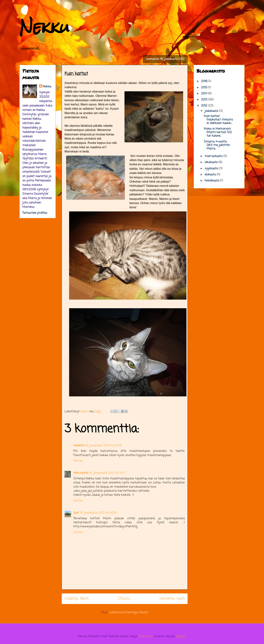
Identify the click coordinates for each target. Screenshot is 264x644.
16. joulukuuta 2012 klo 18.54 (98, 513)
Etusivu (124, 599)
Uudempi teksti (77, 599)
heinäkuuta (212, 181)
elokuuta (211, 175)
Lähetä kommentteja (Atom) (129, 613)
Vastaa (78, 461)
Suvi (76, 513)
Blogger (181, 636)
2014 (205, 94)
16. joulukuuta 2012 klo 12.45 (103, 446)
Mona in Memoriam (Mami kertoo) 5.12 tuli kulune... (218, 132)
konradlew (146, 636)
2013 (205, 100)
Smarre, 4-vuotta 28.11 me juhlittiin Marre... (217, 145)
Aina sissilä (81, 473)
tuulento (79, 446)
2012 (205, 106)
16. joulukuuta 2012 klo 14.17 (107, 473)
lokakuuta (212, 162)
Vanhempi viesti (172, 599)
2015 (205, 88)
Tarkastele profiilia (35, 213)
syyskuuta (212, 169)
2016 (205, 81)
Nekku (44, 27)
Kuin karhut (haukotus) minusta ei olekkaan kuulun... (218, 120)
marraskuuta (214, 156)
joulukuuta (212, 111)
